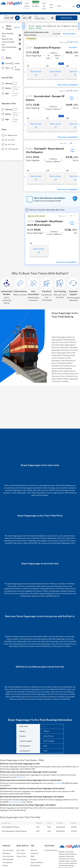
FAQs (33, 856)
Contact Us (35, 853)
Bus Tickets (21, 850)
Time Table (74, 47)
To (23, 16)
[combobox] (9, 18)
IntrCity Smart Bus (51, 850)
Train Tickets (27, 5)
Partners (34, 859)
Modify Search (67, 18)
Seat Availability (8, 859)
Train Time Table (8, 856)
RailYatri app (21, 777)
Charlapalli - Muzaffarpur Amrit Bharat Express (45, 223)
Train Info (52, 6)
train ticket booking (16, 802)
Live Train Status (8, 850)
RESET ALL (17, 27)
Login (76, 6)
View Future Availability (69, 85)
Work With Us (36, 865)
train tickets (57, 783)
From (6, 16)
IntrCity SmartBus (35, 5)
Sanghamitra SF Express (43, 48)
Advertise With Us (37, 862)
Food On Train (44, 6)
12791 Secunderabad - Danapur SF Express (14, 831)
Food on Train (21, 856)
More (60, 6)
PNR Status (6, 853)
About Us (34, 850)
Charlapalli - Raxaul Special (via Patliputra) (45, 150)
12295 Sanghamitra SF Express (11, 827)
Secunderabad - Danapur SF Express (45, 98)
